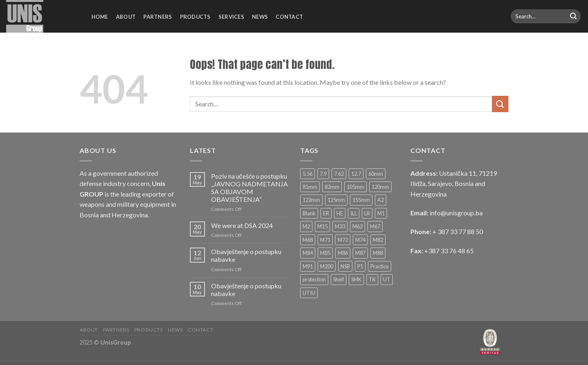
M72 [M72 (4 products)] (343, 240)
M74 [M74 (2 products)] (360, 240)
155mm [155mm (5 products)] (361, 200)
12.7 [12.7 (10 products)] (356, 174)
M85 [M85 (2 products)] (325, 253)
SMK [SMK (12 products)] (356, 279)
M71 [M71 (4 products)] (325, 240)
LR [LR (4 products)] (367, 213)
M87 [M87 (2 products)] (360, 253)
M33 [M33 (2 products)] (340, 226)
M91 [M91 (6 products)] (308, 266)
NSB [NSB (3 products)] (345, 266)
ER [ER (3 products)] (326, 213)
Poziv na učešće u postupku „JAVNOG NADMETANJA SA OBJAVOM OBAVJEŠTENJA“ (249, 188)
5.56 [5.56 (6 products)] (307, 174)
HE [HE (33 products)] (340, 213)
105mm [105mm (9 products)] (355, 187)
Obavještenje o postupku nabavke (246, 255)
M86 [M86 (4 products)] (343, 253)
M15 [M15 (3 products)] (322, 226)
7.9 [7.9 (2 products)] (323, 174)
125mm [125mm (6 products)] (336, 200)
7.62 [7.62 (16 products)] (339, 174)
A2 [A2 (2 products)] (381, 200)
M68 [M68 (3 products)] (308, 240)
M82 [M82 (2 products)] (378, 240)
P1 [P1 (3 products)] (360, 266)
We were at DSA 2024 (242, 225)
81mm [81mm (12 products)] (310, 187)
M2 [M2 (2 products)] (306, 226)
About (126, 17)
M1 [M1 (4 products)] (381, 213)
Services (231, 17)
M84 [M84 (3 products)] (308, 253)
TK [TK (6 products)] (372, 279)
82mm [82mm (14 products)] (332, 187)
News (260, 17)
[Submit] (573, 16)
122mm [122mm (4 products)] (311, 200)
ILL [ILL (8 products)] (354, 213)
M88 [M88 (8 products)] (378, 253)
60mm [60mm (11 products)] (376, 174)
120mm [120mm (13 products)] (380, 187)
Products (195, 17)
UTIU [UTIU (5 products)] (309, 293)
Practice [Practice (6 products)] (380, 266)
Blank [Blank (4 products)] (309, 213)
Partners (158, 17)
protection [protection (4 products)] (314, 279)
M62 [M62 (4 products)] (357, 226)
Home (100, 17)
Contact (289, 17)
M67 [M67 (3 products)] (375, 226)
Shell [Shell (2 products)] (339, 279)
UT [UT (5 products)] (387, 279)
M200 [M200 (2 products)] (327, 266)
